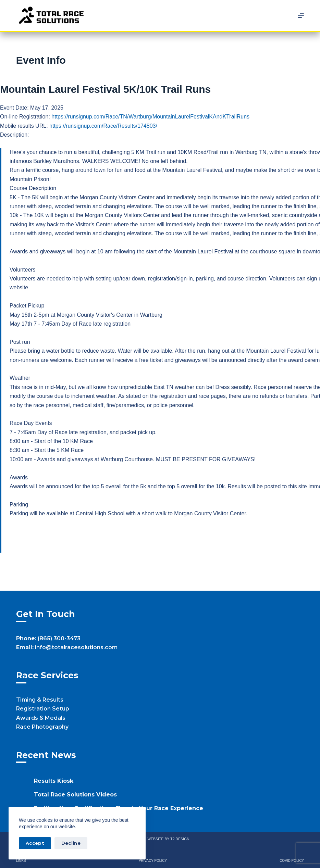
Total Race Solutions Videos (75, 795)
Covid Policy (292, 861)
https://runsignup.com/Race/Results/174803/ (103, 126)
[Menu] (301, 15)
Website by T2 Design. (169, 839)
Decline (71, 843)
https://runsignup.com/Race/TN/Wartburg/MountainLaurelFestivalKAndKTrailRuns (150, 117)
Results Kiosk (54, 781)
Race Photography (42, 727)
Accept (35, 843)
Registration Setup (43, 709)
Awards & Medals (41, 718)
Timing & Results (40, 700)
